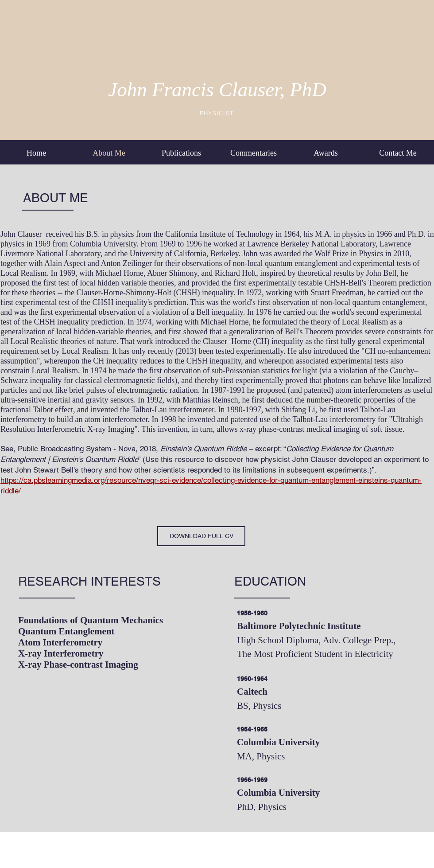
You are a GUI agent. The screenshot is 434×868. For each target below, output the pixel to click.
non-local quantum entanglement (373, 302)
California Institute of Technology (219, 234)
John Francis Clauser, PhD (217, 90)
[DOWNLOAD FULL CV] (201, 536)
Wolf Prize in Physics (349, 254)
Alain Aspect (65, 263)
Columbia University (103, 244)
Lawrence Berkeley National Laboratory (311, 244)
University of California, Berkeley (184, 254)
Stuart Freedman (337, 293)
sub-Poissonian (236, 371)
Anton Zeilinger (126, 263)
